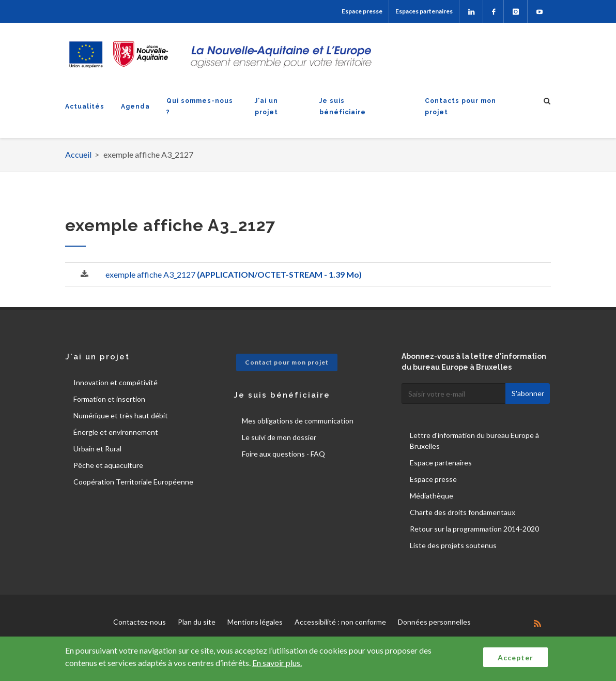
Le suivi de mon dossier (279, 437)
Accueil (78, 154)
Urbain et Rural (97, 449)
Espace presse (362, 11)
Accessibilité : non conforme (340, 622)
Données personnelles (434, 622)
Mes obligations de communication (298, 421)
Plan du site (197, 622)
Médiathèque (432, 496)
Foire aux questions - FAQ (283, 454)
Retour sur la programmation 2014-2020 (474, 529)
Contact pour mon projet (287, 362)
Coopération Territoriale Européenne (133, 482)
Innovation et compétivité (115, 382)
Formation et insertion (109, 399)
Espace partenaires (441, 463)
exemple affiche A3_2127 (234, 274)
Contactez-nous (140, 622)
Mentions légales (255, 622)
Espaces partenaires (424, 11)
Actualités (85, 107)
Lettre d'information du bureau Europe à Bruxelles (474, 441)
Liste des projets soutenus (453, 545)
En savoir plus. (277, 663)
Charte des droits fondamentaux (463, 512)
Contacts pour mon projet (460, 107)
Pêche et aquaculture (108, 465)
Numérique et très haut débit (121, 415)
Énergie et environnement (116, 432)
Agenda (135, 107)
